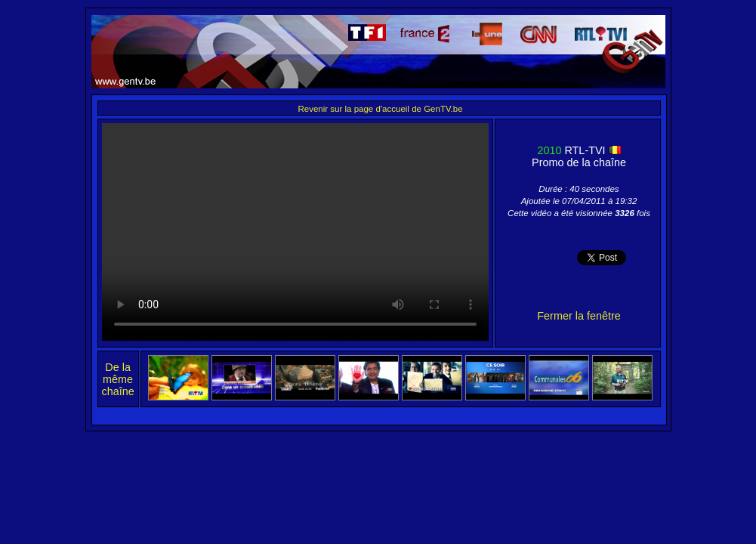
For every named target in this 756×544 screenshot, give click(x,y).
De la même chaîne (118, 379)
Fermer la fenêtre (579, 316)
